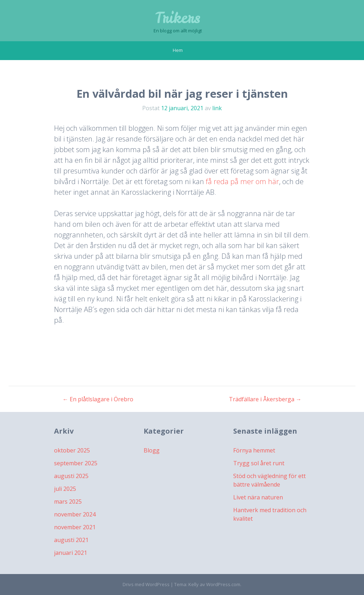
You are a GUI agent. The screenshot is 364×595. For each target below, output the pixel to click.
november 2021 (75, 527)
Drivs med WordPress (146, 584)
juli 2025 (65, 489)
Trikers (178, 18)
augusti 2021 (71, 540)
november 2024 (75, 514)
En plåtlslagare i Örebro (98, 399)
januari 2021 (71, 553)
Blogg (152, 450)
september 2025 (76, 463)
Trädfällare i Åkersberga (265, 399)
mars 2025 (68, 502)
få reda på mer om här (242, 181)
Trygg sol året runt (259, 463)
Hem (178, 50)
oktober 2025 (72, 450)
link (217, 108)
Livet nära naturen (258, 497)
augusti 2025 (71, 476)
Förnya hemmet (254, 450)
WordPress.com (223, 584)
